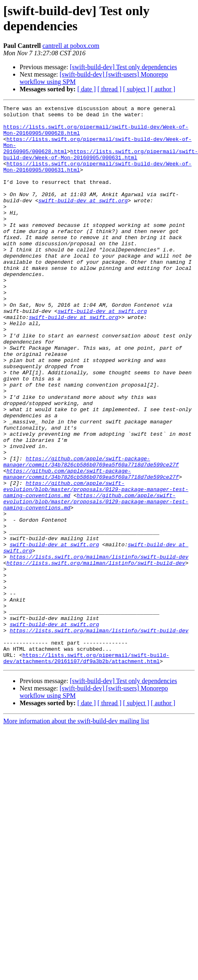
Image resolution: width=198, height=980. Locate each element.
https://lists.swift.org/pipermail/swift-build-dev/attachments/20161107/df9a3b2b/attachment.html (86, 769)
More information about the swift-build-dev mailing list (76, 833)
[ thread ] (109, 89)
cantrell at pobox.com (71, 46)
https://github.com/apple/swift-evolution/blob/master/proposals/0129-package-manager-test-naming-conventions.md (96, 566)
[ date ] (87, 89)
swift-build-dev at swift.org (83, 220)
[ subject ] (136, 89)
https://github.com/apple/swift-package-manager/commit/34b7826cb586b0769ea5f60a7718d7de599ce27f (91, 533)
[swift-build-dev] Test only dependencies (124, 67)
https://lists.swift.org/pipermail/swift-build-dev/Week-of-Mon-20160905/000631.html (101, 165)
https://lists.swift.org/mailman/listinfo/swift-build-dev (99, 647)
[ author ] (163, 89)
